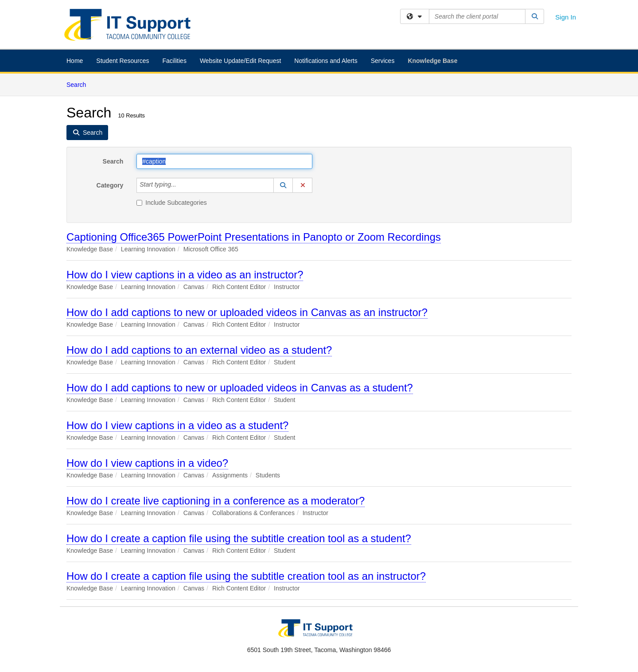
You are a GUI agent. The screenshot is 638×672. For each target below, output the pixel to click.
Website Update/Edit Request (240, 61)
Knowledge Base (432, 61)
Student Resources (123, 61)
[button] (283, 185)
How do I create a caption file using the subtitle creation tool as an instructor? (246, 576)
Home (75, 61)
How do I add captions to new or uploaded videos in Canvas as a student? (240, 388)
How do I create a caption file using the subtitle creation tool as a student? (239, 538)
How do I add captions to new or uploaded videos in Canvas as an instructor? (247, 312)
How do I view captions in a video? (147, 463)
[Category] (181, 185)
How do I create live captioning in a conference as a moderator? (216, 501)
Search (80, 84)
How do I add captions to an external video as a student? (199, 350)
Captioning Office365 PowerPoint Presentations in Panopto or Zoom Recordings (254, 237)
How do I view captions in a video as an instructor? (185, 275)
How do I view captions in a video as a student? (177, 425)
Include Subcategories (172, 203)
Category (110, 185)
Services (383, 61)
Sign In (566, 17)
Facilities (174, 61)
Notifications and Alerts (326, 61)
